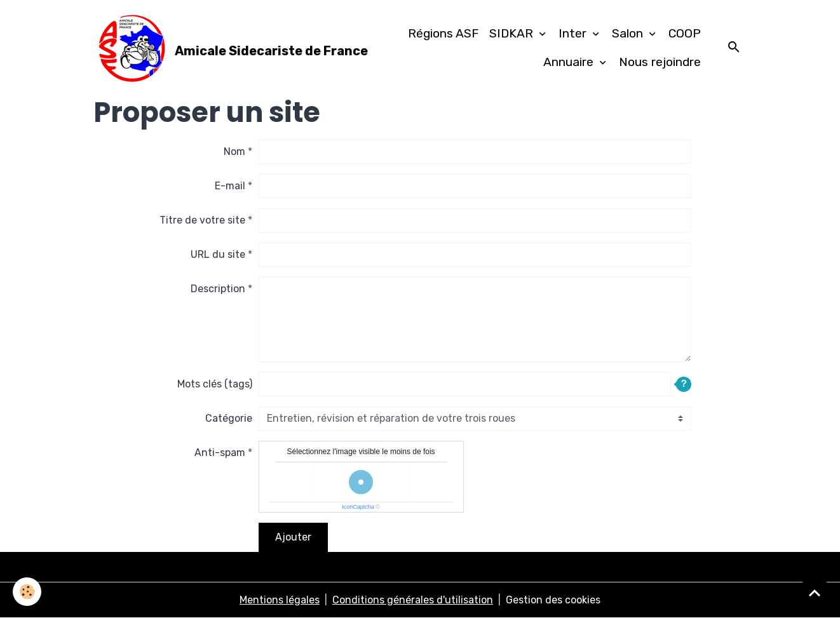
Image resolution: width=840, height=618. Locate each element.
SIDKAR (513, 33)
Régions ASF (444, 33)
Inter (574, 33)
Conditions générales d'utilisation (413, 600)
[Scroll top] (815, 593)
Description (218, 289)
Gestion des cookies (553, 600)
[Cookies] (27, 592)
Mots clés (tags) (215, 384)
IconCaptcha (358, 507)
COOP (685, 33)
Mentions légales (280, 600)
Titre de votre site (202, 220)
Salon (629, 33)
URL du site (218, 254)
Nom (234, 151)
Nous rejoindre (660, 62)
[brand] (206, 48)
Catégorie (229, 418)
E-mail (230, 186)
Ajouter (293, 537)
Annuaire (570, 62)
